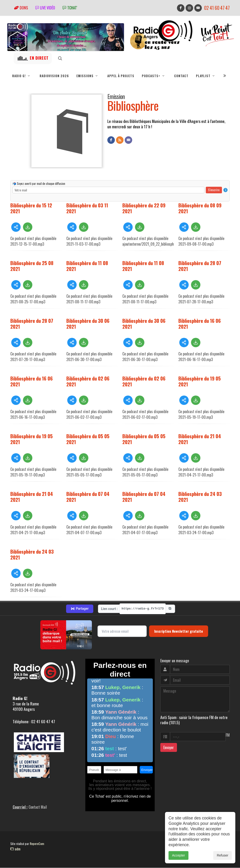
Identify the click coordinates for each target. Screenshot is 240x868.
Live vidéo (45, 8)
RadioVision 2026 (54, 76)
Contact (181, 76)
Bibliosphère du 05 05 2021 (88, 439)
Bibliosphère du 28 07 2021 (200, 266)
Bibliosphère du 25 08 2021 (32, 266)
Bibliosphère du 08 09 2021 (200, 208)
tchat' (70, 8)
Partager (80, 609)
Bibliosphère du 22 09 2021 (144, 208)
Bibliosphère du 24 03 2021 (200, 497)
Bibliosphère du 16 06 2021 (200, 324)
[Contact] (128, 140)
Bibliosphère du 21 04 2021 (200, 439)
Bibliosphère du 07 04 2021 (88, 497)
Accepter (178, 860)
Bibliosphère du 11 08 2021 (87, 266)
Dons (21, 8)
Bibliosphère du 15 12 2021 (31, 208)
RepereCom (37, 844)
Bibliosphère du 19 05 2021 (200, 381)
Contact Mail (38, 807)
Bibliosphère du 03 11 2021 (87, 208)
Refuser (223, 860)
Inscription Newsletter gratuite (179, 631)
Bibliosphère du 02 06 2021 (88, 381)
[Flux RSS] (120, 140)
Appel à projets (121, 76)
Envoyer (169, 748)
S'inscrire (214, 190)
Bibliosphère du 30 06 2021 (88, 324)
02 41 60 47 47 (217, 8)
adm (15, 849)
